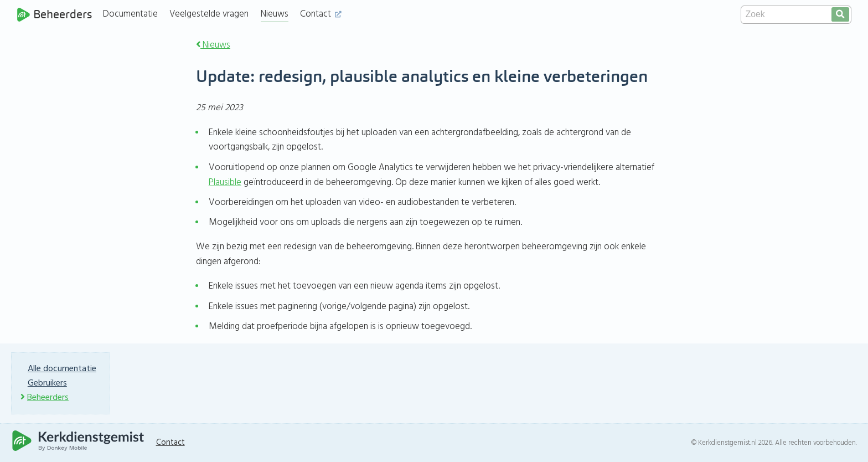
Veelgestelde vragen (209, 14)
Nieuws (275, 14)
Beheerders (54, 14)
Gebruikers (47, 383)
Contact (321, 14)
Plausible (225, 183)
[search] (840, 14)
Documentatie (130, 14)
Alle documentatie (62, 369)
